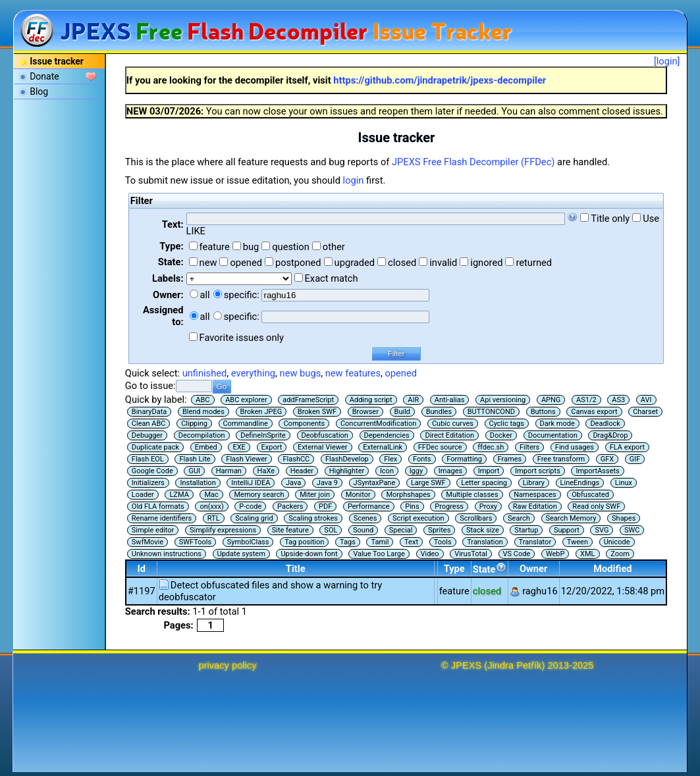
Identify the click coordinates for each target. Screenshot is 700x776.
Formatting (464, 459)
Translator (535, 542)
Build (402, 412)
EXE (239, 447)
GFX (607, 459)
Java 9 (327, 483)
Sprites (439, 530)
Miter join (315, 495)
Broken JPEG (261, 412)
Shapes (624, 518)
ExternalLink (383, 447)
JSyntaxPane (375, 483)
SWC (632, 530)
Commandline (246, 424)
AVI (646, 400)
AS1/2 (586, 400)
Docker (501, 435)
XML (587, 554)
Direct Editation (449, 435)
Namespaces (535, 495)
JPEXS (466, 665)
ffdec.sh (491, 447)
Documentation (553, 435)
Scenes (365, 518)
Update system (241, 554)
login (354, 180)
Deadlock (605, 424)
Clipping (194, 424)
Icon (387, 471)
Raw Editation (535, 506)
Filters (529, 447)
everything (253, 373)
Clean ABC (149, 424)
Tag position (304, 542)
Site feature (290, 530)
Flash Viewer (247, 459)
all (205, 295)
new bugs (301, 373)
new (208, 263)
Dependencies (387, 435)
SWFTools (195, 542)
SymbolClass (248, 542)
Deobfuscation (325, 435)
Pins (412, 506)
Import (489, 471)
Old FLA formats (158, 506)
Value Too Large (379, 554)
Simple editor (153, 530)
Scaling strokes (313, 518)
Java (293, 483)
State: (171, 262)
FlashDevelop (347, 459)
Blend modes (203, 412)
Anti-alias (450, 400)
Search (519, 518)
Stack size (483, 530)
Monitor (358, 495)
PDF (325, 506)
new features (353, 373)
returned (534, 263)
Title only (610, 219)
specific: (242, 295)
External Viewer (323, 447)
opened (246, 263)
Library (534, 483)
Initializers (148, 483)
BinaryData (149, 412)
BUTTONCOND (491, 412)
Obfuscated (590, 495)
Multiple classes (472, 495)
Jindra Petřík (514, 665)
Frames (510, 459)
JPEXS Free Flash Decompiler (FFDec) (473, 162)
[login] (667, 61)
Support (567, 530)
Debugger (147, 435)
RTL (214, 518)
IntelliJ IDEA (251, 483)
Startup (526, 530)
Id (142, 569)
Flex (390, 459)
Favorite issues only (242, 338)
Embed (206, 447)
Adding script (371, 400)
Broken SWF (317, 412)
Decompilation (202, 435)
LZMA (179, 495)
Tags (348, 542)
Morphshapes (408, 495)
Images (450, 471)
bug (251, 247)
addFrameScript (308, 400)
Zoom (620, 554)
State (490, 569)
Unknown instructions (167, 554)
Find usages (575, 447)
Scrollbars (476, 518)
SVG (602, 530)
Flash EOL (148, 459)
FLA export (627, 447)
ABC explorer (246, 400)
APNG (551, 400)
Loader (143, 495)
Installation (198, 483)
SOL (331, 530)
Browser (365, 412)
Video (430, 554)
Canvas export (594, 412)
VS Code (517, 554)
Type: (171, 246)
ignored (486, 263)
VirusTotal (471, 554)
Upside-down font (309, 554)
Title (296, 569)
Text (411, 542)
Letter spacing (484, 483)
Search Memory (571, 518)
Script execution (418, 518)
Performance (369, 506)
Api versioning (503, 400)
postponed (298, 263)
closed (402, 263)
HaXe (266, 471)
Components (304, 424)
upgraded (355, 263)
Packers (290, 506)
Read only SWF (596, 506)
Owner (533, 569)
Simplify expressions (223, 530)
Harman (229, 471)
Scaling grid (254, 518)
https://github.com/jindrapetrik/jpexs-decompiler (440, 80)
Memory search (259, 495)
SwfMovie (148, 542)
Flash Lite (195, 459)
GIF (635, 459)
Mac (211, 495)
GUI (194, 471)
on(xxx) (211, 506)
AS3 (618, 400)
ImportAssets (597, 471)
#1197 (142, 591)
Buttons (543, 412)
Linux (624, 483)
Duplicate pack (155, 447)
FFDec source (440, 447)
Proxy (488, 506)
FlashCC (296, 459)
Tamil (380, 542)
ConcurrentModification (378, 424)
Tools (443, 542)
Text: (173, 224)
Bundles (439, 412)
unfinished (205, 373)
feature (215, 247)
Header (302, 471)
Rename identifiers (162, 518)
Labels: (168, 278)
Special (401, 530)
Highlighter (347, 471)
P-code (250, 506)
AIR (413, 400)
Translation (485, 542)
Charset (645, 412)
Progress (449, 506)
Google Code (152, 471)
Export (272, 447)
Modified (612, 569)
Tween (578, 542)
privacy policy (228, 665)
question (291, 247)
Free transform (561, 459)
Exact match (332, 278)
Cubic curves (453, 424)
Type (454, 569)
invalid (443, 263)
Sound (363, 530)
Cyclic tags (507, 424)
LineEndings (580, 483)
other (334, 247)
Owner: (168, 295)
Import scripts (538, 471)
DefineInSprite (263, 435)
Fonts (422, 459)
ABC (202, 400)
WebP (555, 554)
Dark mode (557, 424)
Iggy (417, 471)
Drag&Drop (610, 435)
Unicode (617, 542)
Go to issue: (150, 386)
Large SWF (428, 483)
